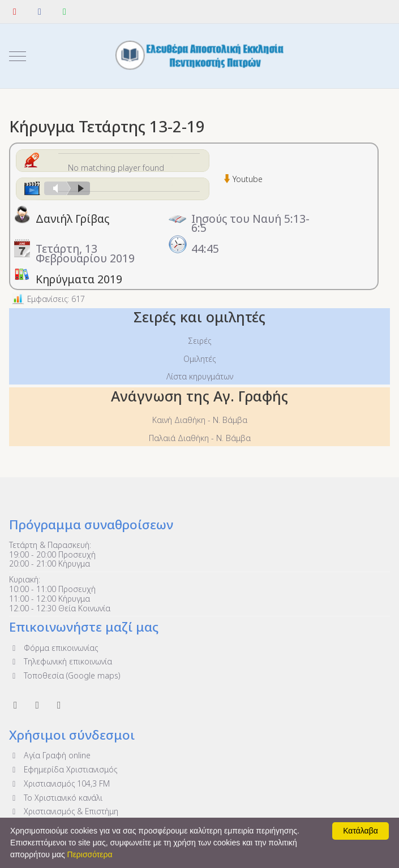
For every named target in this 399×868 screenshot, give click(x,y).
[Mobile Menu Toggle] (18, 56)
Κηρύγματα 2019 (79, 279)
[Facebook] (40, 11)
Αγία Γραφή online (50, 755)
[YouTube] (15, 11)
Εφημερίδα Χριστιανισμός (63, 769)
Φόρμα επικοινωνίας (53, 648)
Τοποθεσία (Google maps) (65, 675)
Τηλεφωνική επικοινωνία (61, 661)
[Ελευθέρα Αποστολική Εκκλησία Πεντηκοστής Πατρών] (200, 56)
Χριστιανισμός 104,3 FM (59, 783)
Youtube (248, 179)
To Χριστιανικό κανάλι (56, 798)
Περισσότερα (90, 854)
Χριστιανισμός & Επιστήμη (64, 811)
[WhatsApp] (65, 11)
